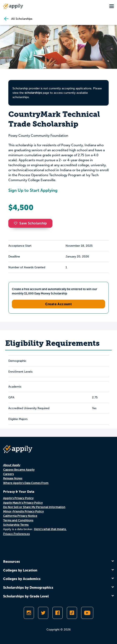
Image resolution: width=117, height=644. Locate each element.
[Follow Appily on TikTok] (72, 613)
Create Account (59, 304)
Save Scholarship (30, 223)
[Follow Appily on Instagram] (29, 613)
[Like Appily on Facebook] (58, 613)
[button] (17, 223)
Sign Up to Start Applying (33, 190)
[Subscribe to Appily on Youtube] (87, 613)
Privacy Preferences (16, 534)
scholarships (33, 93)
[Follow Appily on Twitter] (43, 613)
